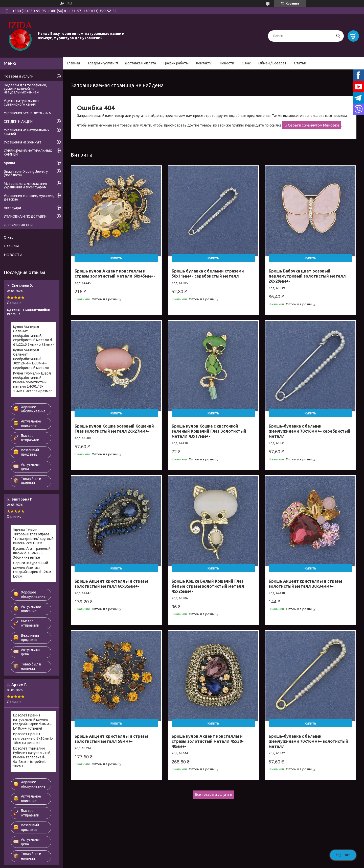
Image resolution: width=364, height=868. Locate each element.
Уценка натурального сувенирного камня (22, 103)
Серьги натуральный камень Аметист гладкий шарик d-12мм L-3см (32, 570)
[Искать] (338, 36)
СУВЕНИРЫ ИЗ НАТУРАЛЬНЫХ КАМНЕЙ (28, 153)
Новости (227, 63)
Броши (9, 163)
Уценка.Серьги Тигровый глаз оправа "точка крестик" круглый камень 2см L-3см (33, 537)
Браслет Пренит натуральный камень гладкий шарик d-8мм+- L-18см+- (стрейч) (33, 722)
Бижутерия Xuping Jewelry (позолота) (26, 173)
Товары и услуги (101, 63)
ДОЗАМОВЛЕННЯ (18, 225)
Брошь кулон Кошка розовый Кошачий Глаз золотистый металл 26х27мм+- (114, 429)
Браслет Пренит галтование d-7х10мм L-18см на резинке (33, 738)
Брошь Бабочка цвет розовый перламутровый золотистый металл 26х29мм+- (307, 276)
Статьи (300, 63)
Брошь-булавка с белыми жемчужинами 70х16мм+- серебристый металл (310, 431)
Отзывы (11, 246)
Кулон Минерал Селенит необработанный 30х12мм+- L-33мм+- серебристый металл (31, 359)
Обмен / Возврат (272, 63)
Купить (116, 258)
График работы (176, 63)
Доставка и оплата (140, 63)
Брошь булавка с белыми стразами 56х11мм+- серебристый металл (208, 274)
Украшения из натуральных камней (27, 132)
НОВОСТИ (13, 255)
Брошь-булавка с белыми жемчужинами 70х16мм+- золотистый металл (308, 741)
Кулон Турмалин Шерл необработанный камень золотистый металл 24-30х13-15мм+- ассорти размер (33, 382)
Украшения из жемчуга (23, 142)
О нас (246, 63)
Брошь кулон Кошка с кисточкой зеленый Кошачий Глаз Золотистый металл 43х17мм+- (209, 431)
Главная (73, 63)
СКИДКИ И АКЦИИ (18, 121)
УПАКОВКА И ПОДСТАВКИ (25, 216)
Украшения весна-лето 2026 (27, 113)
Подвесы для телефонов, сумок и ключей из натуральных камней (25, 89)
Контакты (204, 63)
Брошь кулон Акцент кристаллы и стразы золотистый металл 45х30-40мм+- (208, 741)
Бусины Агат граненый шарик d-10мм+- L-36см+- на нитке (32, 553)
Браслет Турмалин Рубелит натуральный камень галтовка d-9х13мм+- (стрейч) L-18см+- (32, 757)
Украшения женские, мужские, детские (29, 197)
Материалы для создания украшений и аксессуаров (25, 185)
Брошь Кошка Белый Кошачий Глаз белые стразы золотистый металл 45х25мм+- (208, 586)
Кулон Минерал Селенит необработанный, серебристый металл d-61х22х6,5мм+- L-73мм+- (33, 336)
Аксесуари (12, 208)
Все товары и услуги (212, 795)
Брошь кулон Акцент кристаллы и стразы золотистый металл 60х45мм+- (115, 274)
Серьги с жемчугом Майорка (314, 125)
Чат (343, 855)
